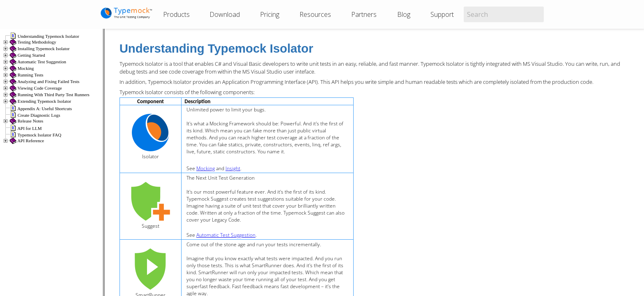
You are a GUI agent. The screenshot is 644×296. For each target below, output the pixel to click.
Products (176, 14)
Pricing (270, 14)
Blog (404, 14)
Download (225, 14)
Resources (315, 14)
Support (442, 14)
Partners (364, 14)
